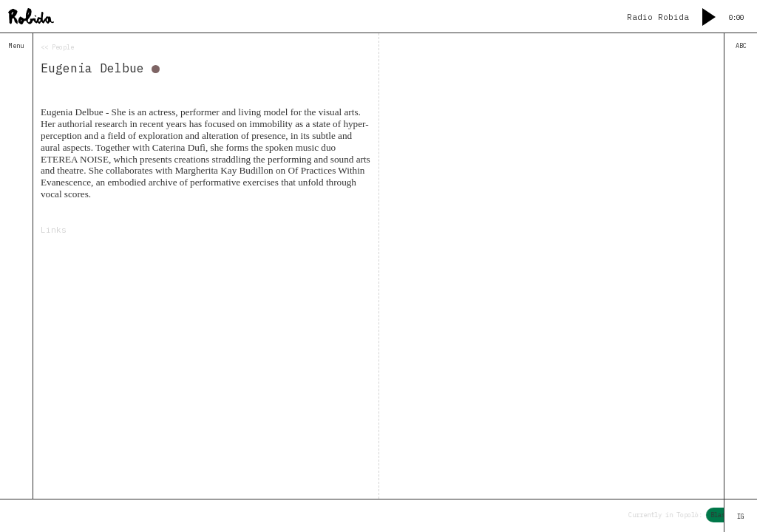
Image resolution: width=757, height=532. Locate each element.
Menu (16, 45)
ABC (741, 45)
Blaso (723, 515)
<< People (57, 47)
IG (741, 516)
